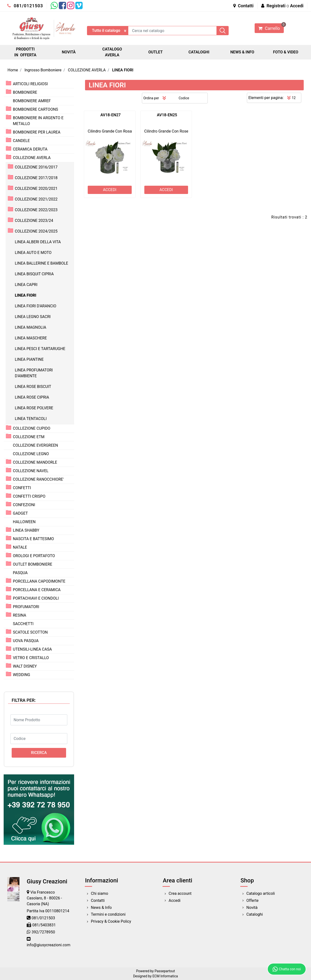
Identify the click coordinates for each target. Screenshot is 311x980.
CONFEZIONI (24, 505)
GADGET (20, 513)
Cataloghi (255, 914)
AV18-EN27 (110, 115)
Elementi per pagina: (266, 98)
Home (13, 70)
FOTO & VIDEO (286, 52)
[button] (223, 31)
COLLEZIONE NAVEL (31, 471)
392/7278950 (43, 932)
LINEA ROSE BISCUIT (33, 387)
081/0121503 (25, 6)
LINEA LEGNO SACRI (33, 317)
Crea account (180, 893)
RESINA (20, 615)
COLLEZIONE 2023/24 (34, 221)
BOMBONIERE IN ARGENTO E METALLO (38, 121)
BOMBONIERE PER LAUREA (37, 132)
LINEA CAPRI (26, 285)
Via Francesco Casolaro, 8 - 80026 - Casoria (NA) (44, 898)
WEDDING (22, 675)
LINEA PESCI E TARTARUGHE (40, 349)
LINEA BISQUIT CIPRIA (34, 274)
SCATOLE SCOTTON (30, 632)
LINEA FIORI (123, 70)
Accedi (297, 6)
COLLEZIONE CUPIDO (32, 428)
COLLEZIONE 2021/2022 (36, 199)
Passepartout (165, 971)
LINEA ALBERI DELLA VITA (38, 242)
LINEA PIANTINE (29, 359)
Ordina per (151, 98)
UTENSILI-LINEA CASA (32, 649)
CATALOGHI (199, 52)
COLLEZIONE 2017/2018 (36, 178)
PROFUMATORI (26, 607)
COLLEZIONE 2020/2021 (36, 188)
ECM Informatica (165, 976)
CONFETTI (22, 488)
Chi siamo (99, 893)
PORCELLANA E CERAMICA (37, 590)
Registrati (276, 6)
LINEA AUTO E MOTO (33, 253)
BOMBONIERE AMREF (32, 101)
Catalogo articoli (261, 893)
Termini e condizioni (108, 914)
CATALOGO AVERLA (112, 52)
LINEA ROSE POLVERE (34, 408)
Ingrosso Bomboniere (43, 70)
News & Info (101, 908)
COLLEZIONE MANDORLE (35, 462)
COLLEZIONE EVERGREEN (35, 445)
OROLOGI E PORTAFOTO (34, 556)
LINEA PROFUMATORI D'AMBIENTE (34, 373)
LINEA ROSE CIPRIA (32, 397)
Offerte (252, 900)
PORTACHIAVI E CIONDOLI (36, 598)
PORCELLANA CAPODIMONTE (39, 581)
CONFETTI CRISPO (29, 496)
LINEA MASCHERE (31, 338)
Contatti (243, 6)
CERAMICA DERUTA (30, 149)
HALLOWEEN (24, 522)
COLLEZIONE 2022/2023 (36, 210)
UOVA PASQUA (26, 641)
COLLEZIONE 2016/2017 (36, 167)
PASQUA (20, 573)
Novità (252, 908)
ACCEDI (110, 190)
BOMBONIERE (25, 92)
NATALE (20, 547)
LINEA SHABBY (26, 530)
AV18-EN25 (167, 115)
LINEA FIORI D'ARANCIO (36, 306)
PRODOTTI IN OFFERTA (25, 52)
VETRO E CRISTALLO (31, 658)
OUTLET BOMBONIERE (33, 564)
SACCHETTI (23, 624)
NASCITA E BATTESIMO (33, 539)
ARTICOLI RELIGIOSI (30, 84)
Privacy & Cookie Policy (111, 921)
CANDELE (21, 141)
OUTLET (155, 52)
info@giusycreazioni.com (48, 945)
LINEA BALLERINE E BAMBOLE (41, 263)
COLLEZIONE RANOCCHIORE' (38, 479)
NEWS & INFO (242, 52)
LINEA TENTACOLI (31, 419)
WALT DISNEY (25, 666)
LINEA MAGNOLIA (30, 327)
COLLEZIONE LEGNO (31, 454)
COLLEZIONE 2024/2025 (36, 231)
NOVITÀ (69, 52)
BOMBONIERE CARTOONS (35, 109)
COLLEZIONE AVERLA (87, 70)
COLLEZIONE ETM (29, 437)
